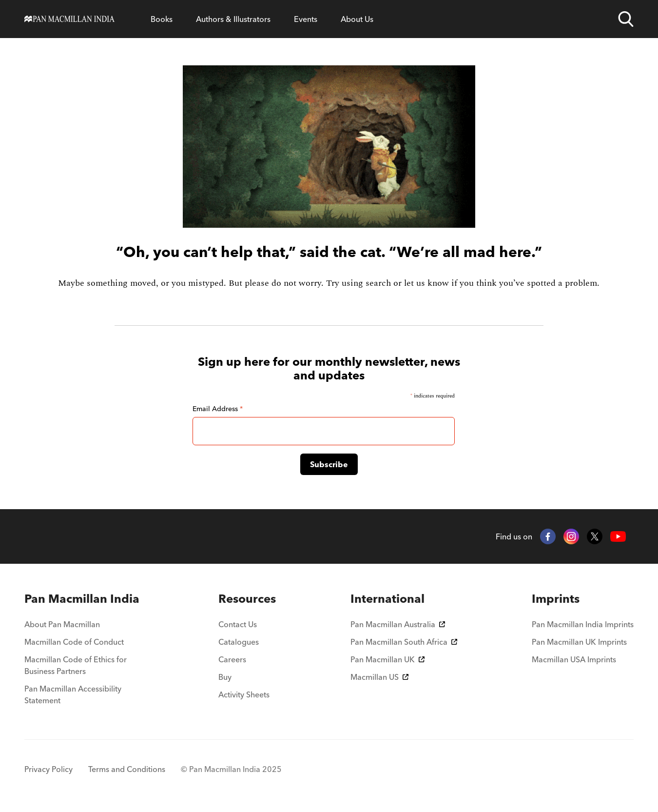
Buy (225, 677)
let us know (426, 283)
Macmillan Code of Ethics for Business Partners (76, 665)
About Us (357, 19)
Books (162, 19)
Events (306, 19)
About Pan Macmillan (62, 624)
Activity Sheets (244, 694)
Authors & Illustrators (233, 19)
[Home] (69, 19)
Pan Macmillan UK (387, 659)
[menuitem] (84, 599)
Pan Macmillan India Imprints (583, 624)
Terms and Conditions (127, 769)
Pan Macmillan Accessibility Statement (73, 694)
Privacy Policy (48, 769)
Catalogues (239, 642)
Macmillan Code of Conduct (74, 642)
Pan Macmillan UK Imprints (579, 642)
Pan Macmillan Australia (398, 624)
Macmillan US (379, 677)
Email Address (218, 409)
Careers (232, 659)
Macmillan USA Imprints (574, 659)
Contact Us (238, 624)
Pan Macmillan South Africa (404, 642)
